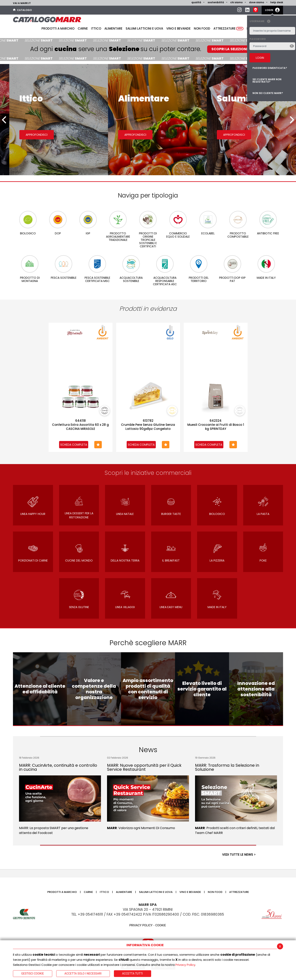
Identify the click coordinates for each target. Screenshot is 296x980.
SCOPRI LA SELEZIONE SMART (237, 49)
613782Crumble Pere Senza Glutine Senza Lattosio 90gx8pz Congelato (148, 425)
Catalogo (22, 10)
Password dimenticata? (270, 68)
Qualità (196, 2)
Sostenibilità (216, 2)
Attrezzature (228, 28)
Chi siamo (236, 2)
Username (261, 21)
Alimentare (113, 28)
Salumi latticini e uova (144, 28)
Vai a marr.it (22, 3)
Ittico (96, 28)
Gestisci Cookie (33, 974)
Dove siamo (257, 2)
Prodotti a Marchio (58, 28)
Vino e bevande (178, 28)
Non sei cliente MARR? (268, 93)
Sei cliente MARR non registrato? (267, 81)
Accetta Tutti (133, 974)
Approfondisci (27, 135)
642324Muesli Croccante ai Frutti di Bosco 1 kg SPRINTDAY (216, 425)
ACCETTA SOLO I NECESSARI (83, 974)
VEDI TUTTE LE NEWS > (239, 855)
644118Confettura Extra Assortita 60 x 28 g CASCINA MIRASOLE (80, 425)
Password (258, 39)
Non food (202, 28)
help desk (277, 2)
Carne (83, 28)
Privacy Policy (185, 965)
